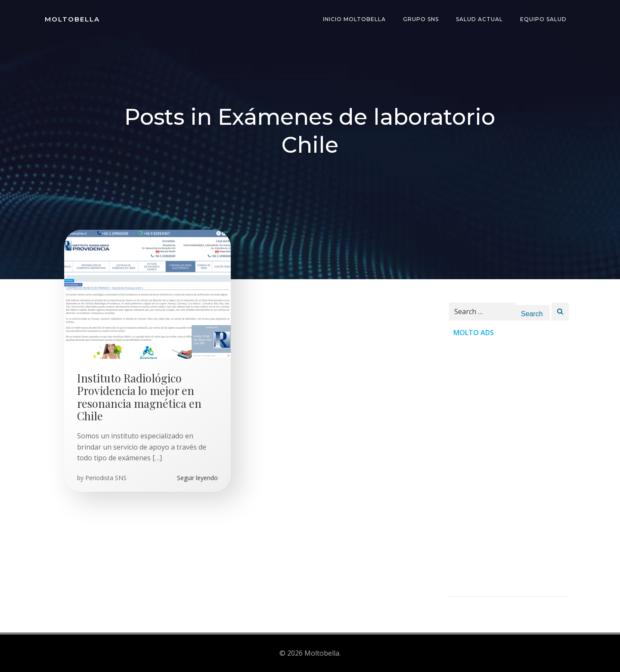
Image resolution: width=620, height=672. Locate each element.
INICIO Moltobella (354, 19)
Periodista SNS (106, 478)
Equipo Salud (543, 19)
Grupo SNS (421, 19)
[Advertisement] (509, 467)
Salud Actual (479, 19)
